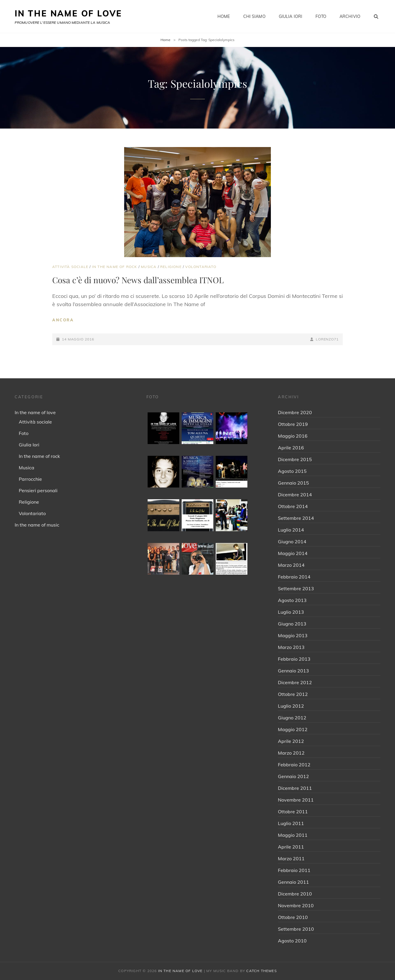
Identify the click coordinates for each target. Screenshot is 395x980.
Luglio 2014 (291, 530)
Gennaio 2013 (293, 671)
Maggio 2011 (293, 835)
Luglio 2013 (291, 612)
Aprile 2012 (291, 741)
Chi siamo (254, 16)
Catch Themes (261, 971)
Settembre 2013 (296, 588)
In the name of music (37, 525)
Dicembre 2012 (295, 682)
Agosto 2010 (292, 941)
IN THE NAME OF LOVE (68, 13)
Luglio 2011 (291, 823)
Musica (149, 267)
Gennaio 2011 (293, 882)
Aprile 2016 (291, 448)
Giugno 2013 (292, 624)
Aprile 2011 (291, 847)
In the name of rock (115, 267)
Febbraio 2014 (294, 577)
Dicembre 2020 (295, 412)
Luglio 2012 (291, 706)
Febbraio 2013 (294, 659)
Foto (321, 16)
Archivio (350, 16)
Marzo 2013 (291, 647)
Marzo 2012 (291, 753)
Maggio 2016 (293, 436)
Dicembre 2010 (295, 894)
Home (224, 16)
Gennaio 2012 (293, 776)
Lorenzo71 (327, 339)
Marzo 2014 (291, 565)
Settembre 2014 (296, 518)
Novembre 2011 (296, 800)
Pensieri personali (38, 490)
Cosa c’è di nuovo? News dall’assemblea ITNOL (138, 280)
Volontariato (201, 267)
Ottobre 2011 (293, 812)
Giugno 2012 (292, 718)
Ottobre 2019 (293, 424)
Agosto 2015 (292, 471)
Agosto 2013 (292, 600)
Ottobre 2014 (293, 506)
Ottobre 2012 (293, 694)
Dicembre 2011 (295, 788)
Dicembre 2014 (295, 495)
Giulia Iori (291, 16)
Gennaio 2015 (293, 483)
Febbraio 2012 (294, 765)
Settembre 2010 (296, 929)
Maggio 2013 (293, 635)
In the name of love (35, 412)
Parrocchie (30, 479)
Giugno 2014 (292, 542)
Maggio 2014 (293, 553)
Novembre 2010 (296, 905)
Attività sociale (70, 267)
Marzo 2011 (291, 858)
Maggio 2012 (293, 729)
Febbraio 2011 (294, 870)
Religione (171, 267)
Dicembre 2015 (295, 459)
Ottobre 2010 (293, 917)
